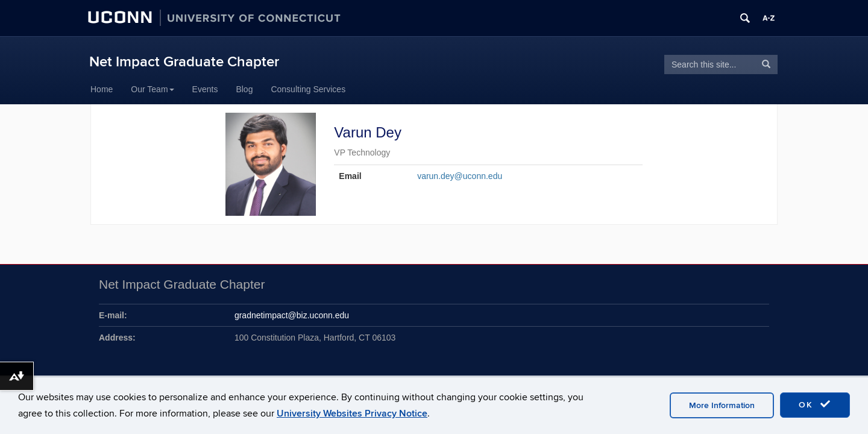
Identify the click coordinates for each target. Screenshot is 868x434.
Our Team (152, 89)
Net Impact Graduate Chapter (184, 62)
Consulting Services (308, 89)
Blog (244, 89)
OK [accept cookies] (815, 404)
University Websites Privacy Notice (352, 414)
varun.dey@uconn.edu (460, 176)
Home (102, 89)
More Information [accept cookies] (722, 405)
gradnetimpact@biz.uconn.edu (292, 315)
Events (205, 89)
